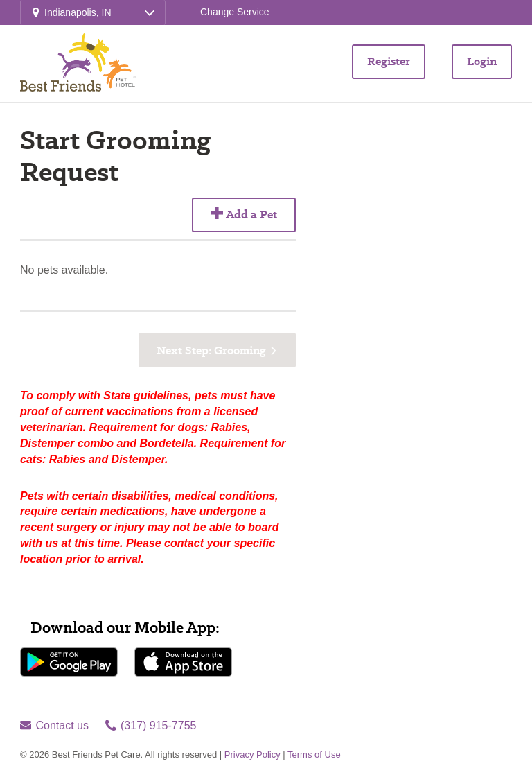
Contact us (54, 726)
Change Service (235, 12)
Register (389, 61)
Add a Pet (244, 215)
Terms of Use (314, 755)
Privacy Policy (252, 755)
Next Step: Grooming (211, 350)
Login (482, 61)
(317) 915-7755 (151, 726)
